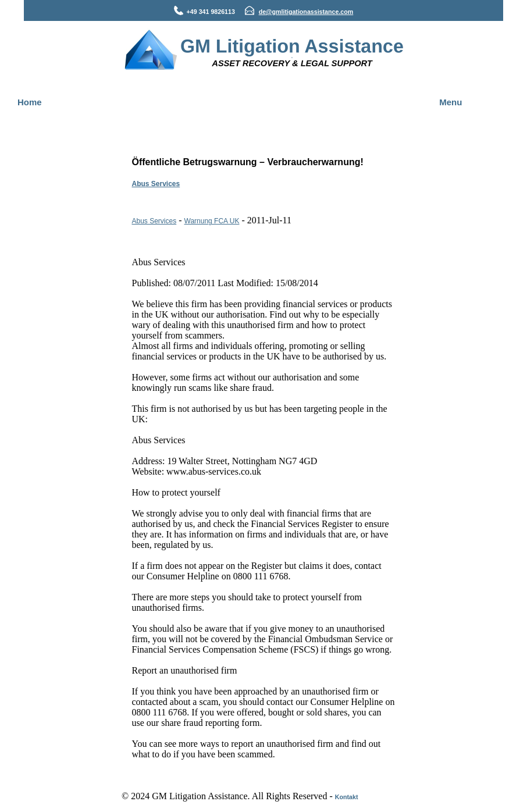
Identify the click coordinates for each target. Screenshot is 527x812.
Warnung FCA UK (212, 221)
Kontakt (347, 797)
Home (30, 102)
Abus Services (156, 184)
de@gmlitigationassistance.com (306, 12)
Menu (451, 102)
